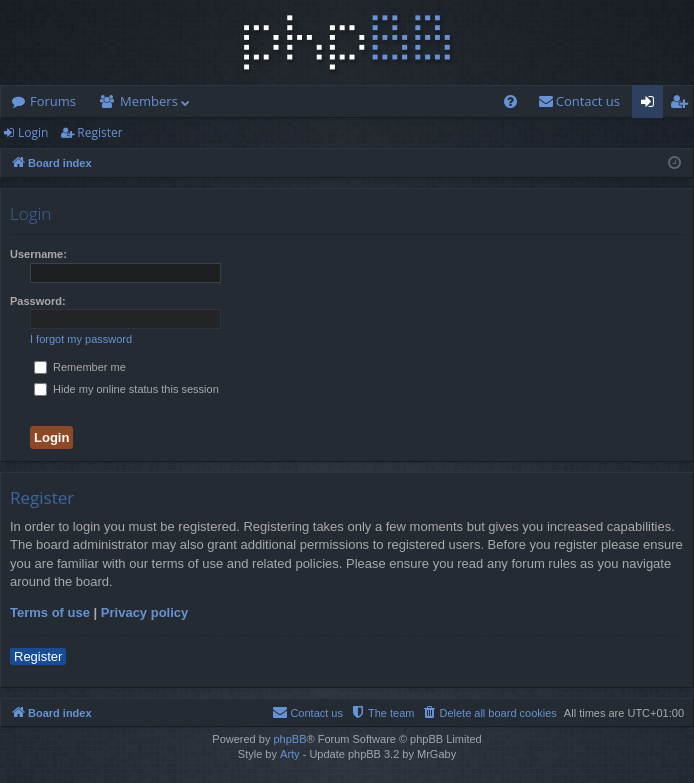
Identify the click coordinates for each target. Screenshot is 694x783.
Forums (53, 101)
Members (149, 101)
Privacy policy (144, 612)
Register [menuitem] (683, 105)
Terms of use (50, 612)
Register (99, 132)
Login (33, 132)
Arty (290, 754)
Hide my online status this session (126, 389)
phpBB (289, 739)
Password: (38, 301)
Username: (38, 254)
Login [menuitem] (651, 105)
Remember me (80, 367)
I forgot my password (81, 339)
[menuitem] (510, 101)
